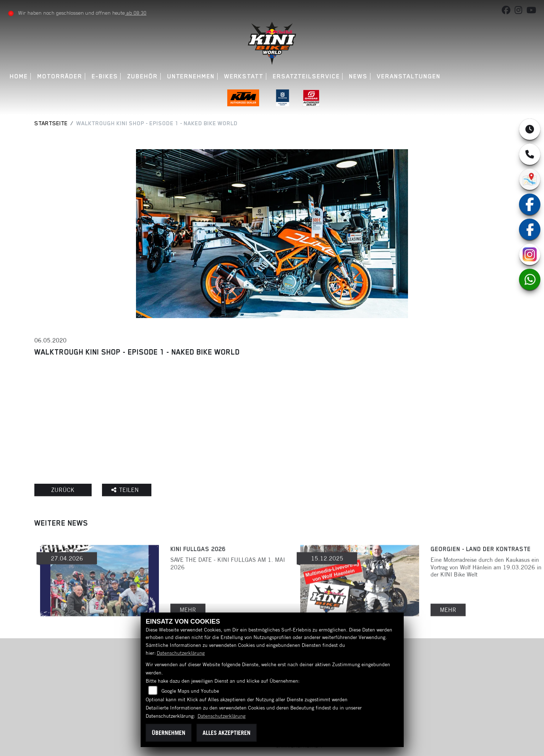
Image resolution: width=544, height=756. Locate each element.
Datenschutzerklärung (181, 653)
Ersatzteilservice (306, 76)
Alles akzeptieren (227, 733)
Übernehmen (169, 733)
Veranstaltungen (409, 76)
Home (19, 76)
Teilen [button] (128, 490)
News (359, 76)
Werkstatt (244, 76)
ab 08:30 (136, 13)
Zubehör (143, 76)
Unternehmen (191, 76)
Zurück (64, 490)
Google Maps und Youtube (190, 691)
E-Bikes (105, 76)
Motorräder (60, 76)
